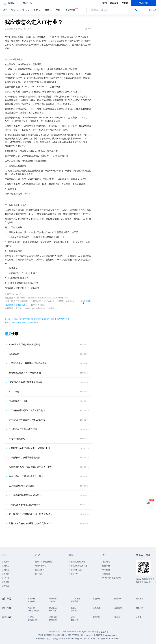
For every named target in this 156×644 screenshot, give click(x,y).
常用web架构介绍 (17, 439)
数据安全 (31, 617)
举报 (88, 28)
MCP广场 (71, 10)
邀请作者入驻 (41, 566)
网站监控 (53, 620)
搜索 (136, 10)
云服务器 (53, 599)
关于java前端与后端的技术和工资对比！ (28, 420)
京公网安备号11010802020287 (108, 639)
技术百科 (5, 582)
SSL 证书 (53, 611)
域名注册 (31, 599)
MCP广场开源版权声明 (112, 578)
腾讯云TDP (73, 574)
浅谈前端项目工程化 (18, 401)
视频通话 (118, 608)
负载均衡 (53, 617)
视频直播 (75, 601)
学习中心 (5, 578)
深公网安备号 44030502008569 (106, 635)
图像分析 (140, 608)
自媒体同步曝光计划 (43, 562)
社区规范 (106, 562)
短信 (73, 617)
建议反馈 (114, 3)
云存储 (52, 601)
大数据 (139, 617)
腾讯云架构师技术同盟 (78, 566)
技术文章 (5, 562)
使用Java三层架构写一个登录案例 (25, 373)
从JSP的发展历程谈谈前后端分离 (24, 345)
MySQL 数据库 (34, 611)
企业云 (74, 608)
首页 (5, 10)
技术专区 (5, 586)
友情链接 (106, 574)
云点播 (117, 617)
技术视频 (5, 574)
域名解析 (31, 601)
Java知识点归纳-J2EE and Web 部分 (25, 495)
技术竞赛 (39, 574)
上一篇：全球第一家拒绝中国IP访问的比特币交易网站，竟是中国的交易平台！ (37, 319)
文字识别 (96, 617)
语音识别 (75, 611)
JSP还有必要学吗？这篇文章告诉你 (25, 382)
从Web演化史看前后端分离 (21, 486)
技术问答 (5, 566)
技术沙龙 (5, 570)
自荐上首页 (40, 570)
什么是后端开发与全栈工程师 (23, 429)
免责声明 (106, 566)
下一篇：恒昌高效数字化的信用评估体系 (21, 323)
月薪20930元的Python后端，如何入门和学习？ (31, 523)
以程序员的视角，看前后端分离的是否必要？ (30, 467)
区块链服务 (76, 599)
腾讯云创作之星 (75, 570)
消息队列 (96, 599)
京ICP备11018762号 (87, 639)
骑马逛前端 (14, 354)
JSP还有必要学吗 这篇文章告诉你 (25, 505)
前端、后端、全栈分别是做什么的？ (26, 476)
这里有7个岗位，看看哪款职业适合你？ (28, 363)
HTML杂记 (14, 392)
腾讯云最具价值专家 (77, 562)
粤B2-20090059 (87, 635)
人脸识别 (31, 608)
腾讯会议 (53, 608)
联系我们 (106, 570)
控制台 (125, 3)
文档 (105, 3)
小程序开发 (32, 620)
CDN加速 (96, 608)
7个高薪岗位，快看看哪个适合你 (24, 458)
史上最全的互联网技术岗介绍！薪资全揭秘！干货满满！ (31, 514)
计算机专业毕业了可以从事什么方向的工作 (29, 448)
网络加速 (118, 599)
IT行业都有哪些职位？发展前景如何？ (27, 410)
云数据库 (140, 599)
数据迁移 (75, 620)
